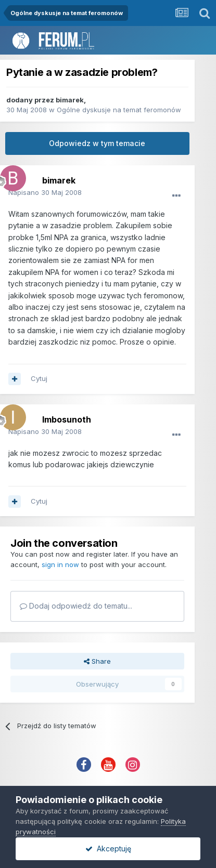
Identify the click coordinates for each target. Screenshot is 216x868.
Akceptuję (108, 849)
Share (97, 661)
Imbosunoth (67, 419)
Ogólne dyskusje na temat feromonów (119, 110)
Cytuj (39, 378)
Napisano (45, 192)
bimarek (70, 100)
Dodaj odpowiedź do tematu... (76, 606)
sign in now (60, 564)
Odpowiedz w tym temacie (97, 143)
